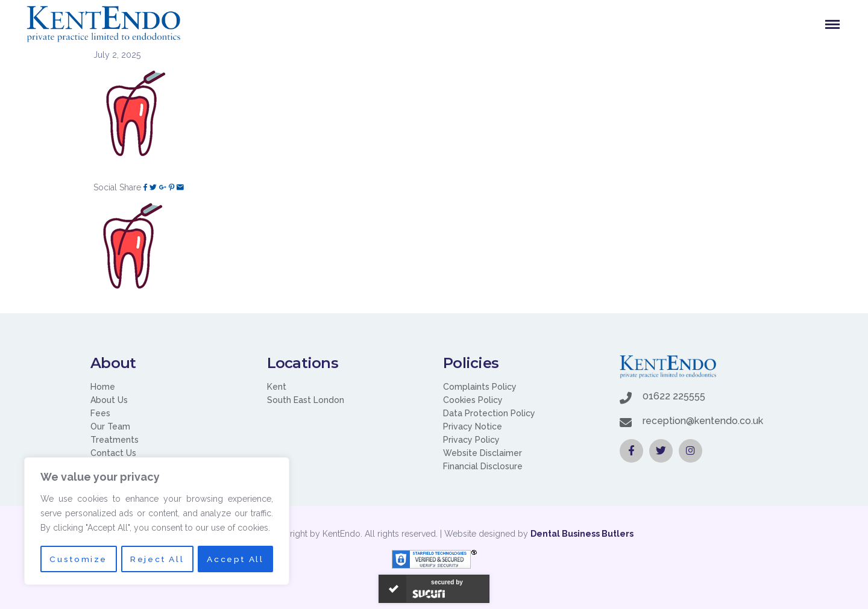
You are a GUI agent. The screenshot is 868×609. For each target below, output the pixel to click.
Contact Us (113, 453)
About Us (109, 400)
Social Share (117, 187)
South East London (306, 400)
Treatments (115, 440)
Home (103, 387)
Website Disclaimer (483, 453)
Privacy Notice (473, 426)
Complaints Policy (480, 387)
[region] (157, 522)
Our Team (110, 426)
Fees (100, 413)
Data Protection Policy (489, 413)
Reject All (157, 559)
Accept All (236, 559)
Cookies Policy (473, 400)
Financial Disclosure (483, 466)
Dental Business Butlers (582, 534)
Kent (277, 387)
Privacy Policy (471, 440)
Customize (78, 559)
